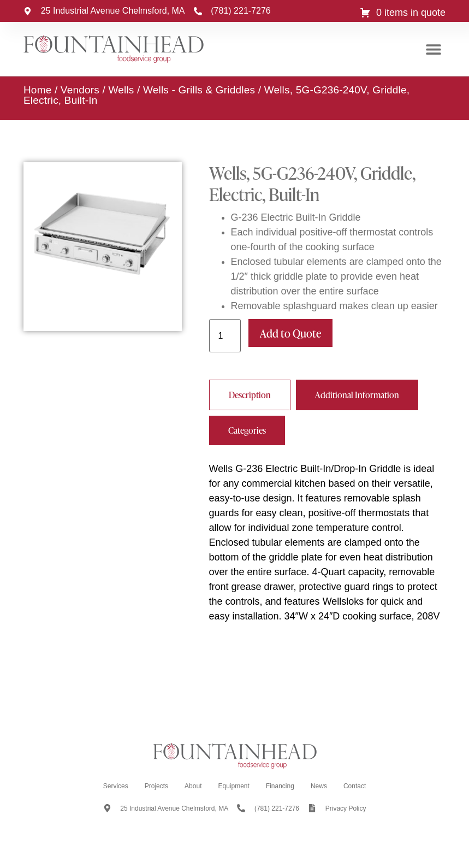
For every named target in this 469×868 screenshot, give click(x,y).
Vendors (80, 90)
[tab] (250, 395)
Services (116, 786)
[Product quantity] (225, 336)
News (319, 786)
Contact (355, 786)
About (193, 786)
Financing (280, 786)
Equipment (233, 786)
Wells (121, 90)
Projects (156, 786)
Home (37, 90)
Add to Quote (290, 333)
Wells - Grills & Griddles (199, 90)
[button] (433, 49)
